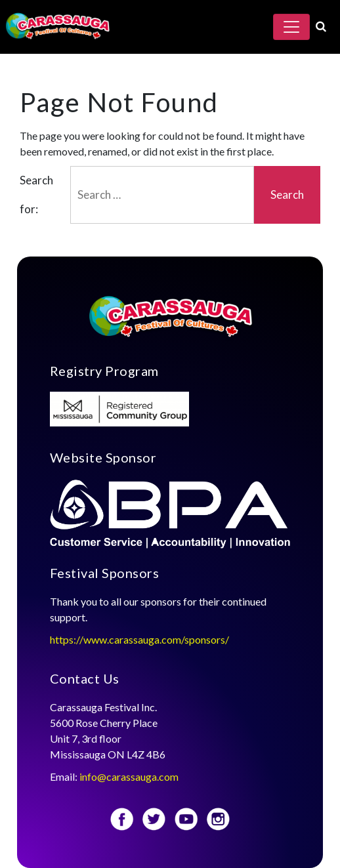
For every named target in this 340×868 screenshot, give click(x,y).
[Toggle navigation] (291, 27)
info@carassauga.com (130, 776)
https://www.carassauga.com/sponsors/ (139, 639)
